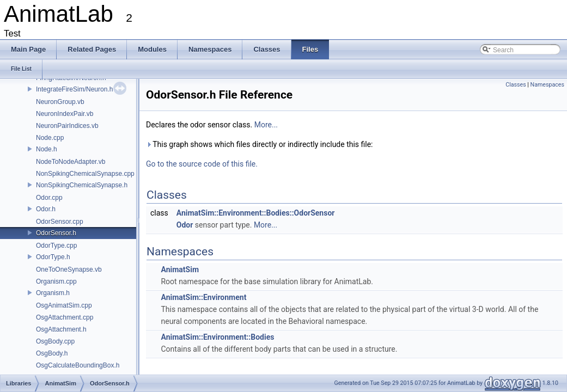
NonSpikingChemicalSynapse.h (82, 185)
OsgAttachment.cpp (65, 317)
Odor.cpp (49, 198)
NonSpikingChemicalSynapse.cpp (85, 174)
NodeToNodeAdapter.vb (71, 162)
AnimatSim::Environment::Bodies (217, 337)
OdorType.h (53, 257)
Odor (185, 225)
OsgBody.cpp (55, 341)
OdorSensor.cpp (60, 222)
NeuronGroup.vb (60, 102)
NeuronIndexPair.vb (65, 114)
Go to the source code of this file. (202, 164)
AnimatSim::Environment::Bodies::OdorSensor (256, 213)
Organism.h (53, 293)
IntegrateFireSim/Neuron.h (74, 89)
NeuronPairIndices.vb (67, 126)
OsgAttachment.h (61, 329)
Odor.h (46, 209)
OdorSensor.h (56, 233)
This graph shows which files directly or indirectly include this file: (260, 144)
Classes (516, 85)
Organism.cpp (56, 281)
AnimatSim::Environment (203, 297)
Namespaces (547, 85)
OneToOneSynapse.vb (69, 269)
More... (266, 125)
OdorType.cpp (56, 246)
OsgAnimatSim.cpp (64, 305)
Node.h (47, 149)
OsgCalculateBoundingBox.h (78, 365)
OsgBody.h (52, 353)
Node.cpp (50, 138)
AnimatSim (180, 269)
